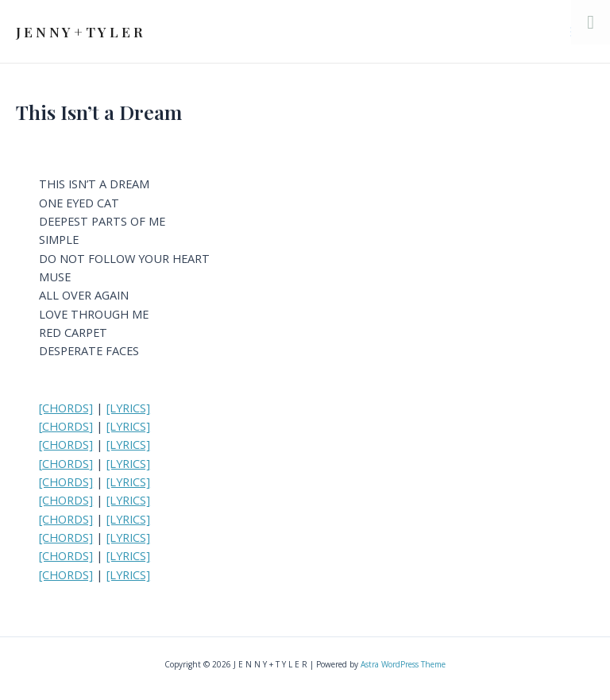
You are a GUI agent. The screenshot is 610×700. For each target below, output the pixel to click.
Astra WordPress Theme (403, 664)
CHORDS (66, 426)
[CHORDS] (66, 408)
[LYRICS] (128, 408)
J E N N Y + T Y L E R (79, 31)
